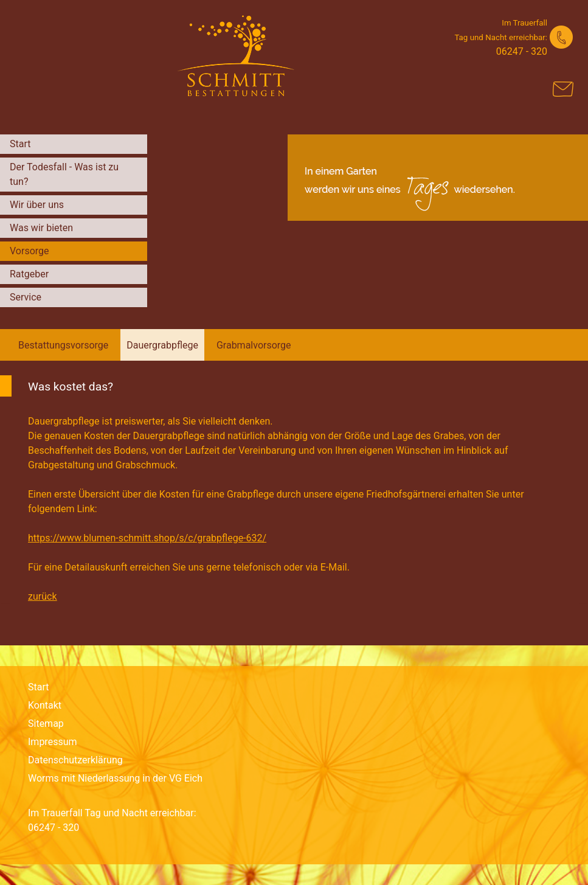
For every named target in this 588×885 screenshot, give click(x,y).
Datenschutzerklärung (75, 760)
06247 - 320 (522, 51)
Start (20, 144)
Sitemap (46, 724)
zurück (42, 596)
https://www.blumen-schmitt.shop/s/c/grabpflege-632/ (147, 538)
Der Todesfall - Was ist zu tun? (64, 174)
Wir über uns (37, 205)
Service (26, 297)
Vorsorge (29, 251)
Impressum (53, 742)
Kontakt (45, 705)
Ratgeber (29, 274)
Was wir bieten (41, 228)
